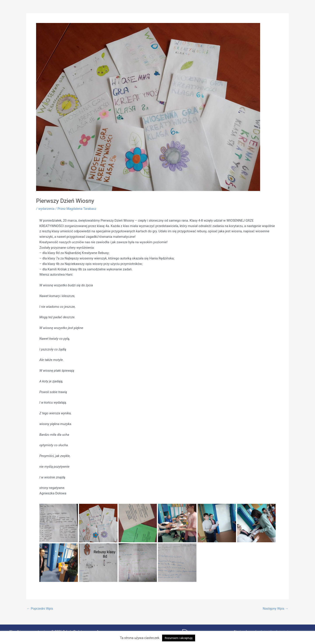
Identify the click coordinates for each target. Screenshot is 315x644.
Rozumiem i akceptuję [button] (179, 638)
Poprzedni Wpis (40, 609)
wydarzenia (46, 209)
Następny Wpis (275, 609)
